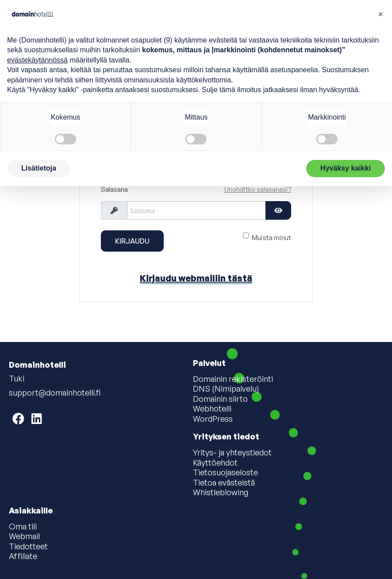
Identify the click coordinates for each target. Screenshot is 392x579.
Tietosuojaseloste (225, 473)
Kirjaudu (132, 241)
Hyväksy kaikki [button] (346, 168)
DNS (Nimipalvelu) (226, 389)
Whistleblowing (221, 493)
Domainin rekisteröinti (233, 379)
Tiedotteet (28, 547)
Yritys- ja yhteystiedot (232, 453)
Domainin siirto (220, 399)
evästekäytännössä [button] (37, 60)
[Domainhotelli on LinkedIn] (37, 418)
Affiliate (23, 556)
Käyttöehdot (215, 463)
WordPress (213, 419)
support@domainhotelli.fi (55, 392)
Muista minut (271, 237)
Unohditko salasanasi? (258, 189)
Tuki (17, 378)
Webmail (24, 536)
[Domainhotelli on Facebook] (18, 418)
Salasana (114, 189)
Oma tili (23, 527)
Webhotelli (212, 409)
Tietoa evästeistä (224, 483)
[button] (380, 14)
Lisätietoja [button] (39, 168)
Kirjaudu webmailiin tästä (196, 278)
